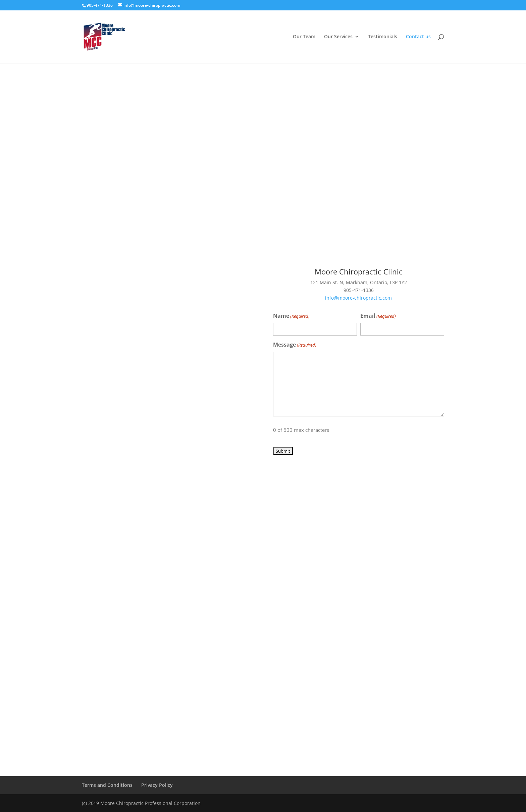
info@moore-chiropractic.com (358, 298)
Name (291, 316)
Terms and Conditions (107, 785)
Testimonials (383, 37)
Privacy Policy (157, 785)
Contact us (418, 37)
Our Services (338, 37)
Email (378, 316)
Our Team (304, 37)
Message (295, 345)
